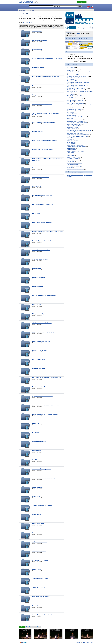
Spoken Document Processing (40, 542)
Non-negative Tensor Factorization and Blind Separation (47, 378)
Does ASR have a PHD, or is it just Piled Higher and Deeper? (56, 630)
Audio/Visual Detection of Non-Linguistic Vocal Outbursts (47, 58)
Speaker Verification (38, 496)
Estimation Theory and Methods (41, 177)
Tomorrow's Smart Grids (39, 588)
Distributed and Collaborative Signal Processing (45, 141)
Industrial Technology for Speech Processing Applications (48, 232)
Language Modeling (37, 286)
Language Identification (38, 277)
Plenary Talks (36, 423)
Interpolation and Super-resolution (41, 250)
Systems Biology (37, 569)
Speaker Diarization (37, 487)
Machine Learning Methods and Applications (44, 296)
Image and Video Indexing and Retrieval (43, 204)
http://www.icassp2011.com (29, 22)
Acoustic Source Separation (40, 40)
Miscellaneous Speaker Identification (42, 323)
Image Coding (36, 213)
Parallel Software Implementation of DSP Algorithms (46, 405)
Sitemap (78, 642)
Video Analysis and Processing (40, 597)
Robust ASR (36, 432)
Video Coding (36, 606)
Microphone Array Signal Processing (42, 314)
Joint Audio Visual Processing (40, 259)
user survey (78, 34)
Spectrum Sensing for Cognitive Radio (42, 505)
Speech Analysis (37, 515)
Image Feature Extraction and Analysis (42, 223)
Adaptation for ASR (37, 49)
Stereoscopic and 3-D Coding (40, 560)
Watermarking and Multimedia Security (42, 615)
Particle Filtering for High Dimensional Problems (45, 414)
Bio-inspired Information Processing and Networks (46, 77)
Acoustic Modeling (37, 31)
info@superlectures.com (54, 28)
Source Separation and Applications (42, 469)
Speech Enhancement (38, 524)
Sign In (91, 2)
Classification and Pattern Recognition (42, 104)
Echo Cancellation (37, 168)
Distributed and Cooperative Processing (43, 150)
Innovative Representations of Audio (42, 241)
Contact (72, 2)
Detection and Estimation (39, 131)
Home (26, 10)
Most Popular (29, 627)
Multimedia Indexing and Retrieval (41, 341)
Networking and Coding (38, 369)
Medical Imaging (37, 305)
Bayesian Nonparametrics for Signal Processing (87, 630)
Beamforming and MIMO (39, 68)
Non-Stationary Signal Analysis (40, 387)
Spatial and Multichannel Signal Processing (44, 478)
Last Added (38, 627)
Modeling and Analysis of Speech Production (44, 332)
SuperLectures (28, 2)
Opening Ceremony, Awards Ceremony (42, 396)
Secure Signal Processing (39, 442)
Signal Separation (37, 460)
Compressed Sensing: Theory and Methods (44, 122)
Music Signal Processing (39, 359)
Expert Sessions (37, 186)
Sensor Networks (37, 451)
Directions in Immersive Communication (71, 630)
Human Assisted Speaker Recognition (42, 195)
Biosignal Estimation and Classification (43, 86)
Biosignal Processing (38, 95)
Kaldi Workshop (37, 268)
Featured (22, 627)
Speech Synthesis (37, 533)
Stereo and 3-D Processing (39, 551)
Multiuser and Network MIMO (40, 350)
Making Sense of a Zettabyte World (41, 630)
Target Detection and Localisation (41, 578)
